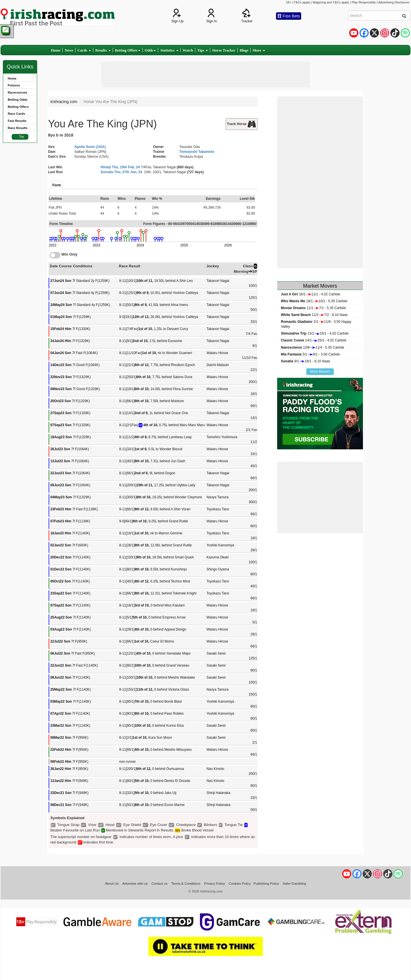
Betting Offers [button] (128, 50)
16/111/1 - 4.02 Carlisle (310, 294)
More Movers (320, 372)
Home (56, 50)
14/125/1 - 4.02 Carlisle (314, 340)
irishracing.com (64, 102)
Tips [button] (203, 50)
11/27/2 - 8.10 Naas (314, 315)
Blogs (244, 50)
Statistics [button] (169, 50)
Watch (188, 50)
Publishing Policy (266, 883)
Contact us (160, 883)
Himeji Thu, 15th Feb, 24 (120, 167)
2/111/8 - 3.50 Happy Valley (316, 324)
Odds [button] (150, 50)
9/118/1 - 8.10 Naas (305, 361)
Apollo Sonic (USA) (90, 147)
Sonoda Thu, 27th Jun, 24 (121, 172)
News (69, 50)
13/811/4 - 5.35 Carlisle (312, 347)
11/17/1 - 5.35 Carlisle (313, 308)
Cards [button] (84, 50)
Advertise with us (135, 883)
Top (21, 137)
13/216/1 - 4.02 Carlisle (315, 333)
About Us (112, 883)
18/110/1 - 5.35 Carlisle (314, 301)
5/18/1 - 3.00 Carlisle (310, 354)
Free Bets (289, 16)
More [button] (259, 50)
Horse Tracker (224, 50)
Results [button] (103, 50)
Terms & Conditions (186, 883)
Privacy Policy (215, 883)
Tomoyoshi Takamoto (197, 152)
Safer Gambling (294, 883)
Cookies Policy (240, 883)
